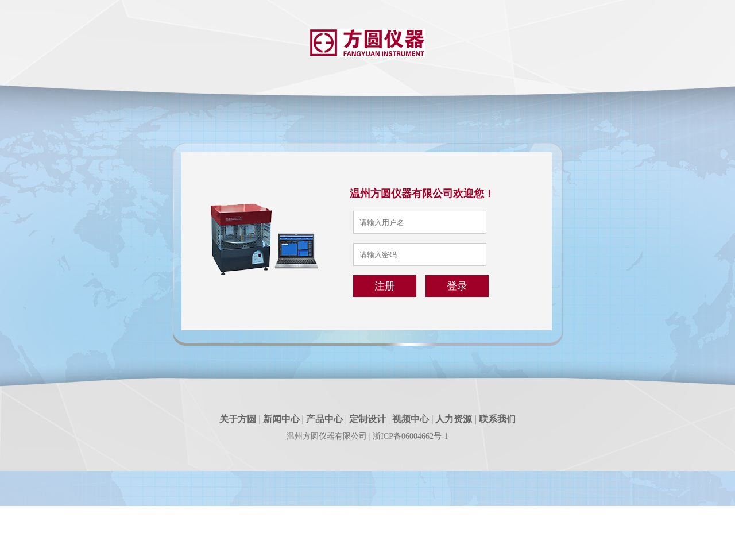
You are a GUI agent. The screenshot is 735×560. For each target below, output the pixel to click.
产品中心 (324, 419)
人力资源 (454, 419)
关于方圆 (238, 419)
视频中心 (411, 419)
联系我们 (497, 419)
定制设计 (367, 419)
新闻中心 (281, 419)
